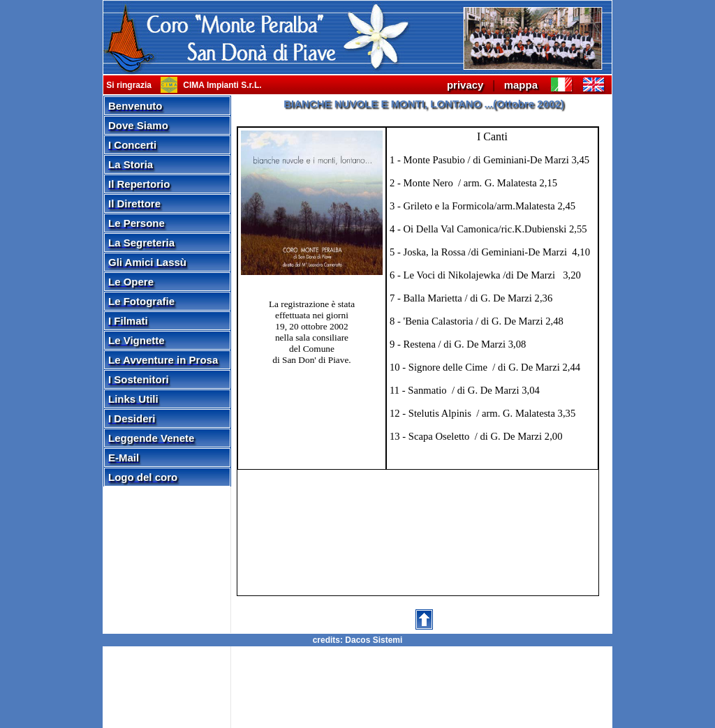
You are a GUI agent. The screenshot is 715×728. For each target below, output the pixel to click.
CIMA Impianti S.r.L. (221, 85)
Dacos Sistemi (374, 640)
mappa (521, 85)
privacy (465, 85)
